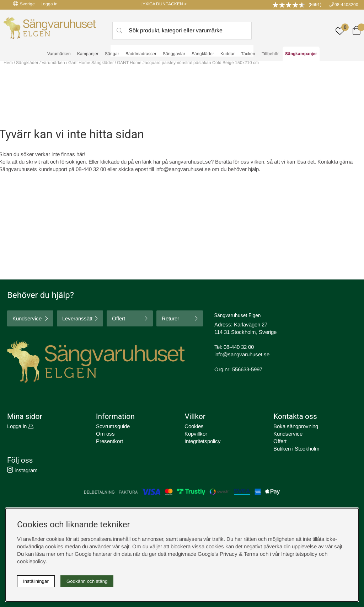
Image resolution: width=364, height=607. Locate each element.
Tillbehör (270, 54)
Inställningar (36, 581)
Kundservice (27, 319)
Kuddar (227, 54)
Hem (8, 63)
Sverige (24, 4)
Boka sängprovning (296, 426)
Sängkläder (203, 54)
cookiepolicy (31, 561)
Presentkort (109, 441)
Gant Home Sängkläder (91, 63)
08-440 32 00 (239, 347)
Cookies (194, 426)
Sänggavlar (174, 54)
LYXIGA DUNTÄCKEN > (164, 4)
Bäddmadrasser (141, 54)
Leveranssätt (77, 319)
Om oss (105, 434)
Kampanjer (88, 54)
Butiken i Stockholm (296, 449)
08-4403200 (346, 5)
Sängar (112, 54)
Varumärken (59, 54)
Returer (170, 319)
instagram (22, 470)
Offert (119, 319)
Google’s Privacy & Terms (228, 554)
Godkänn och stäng (87, 581)
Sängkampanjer (301, 54)
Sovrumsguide (113, 426)
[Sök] (182, 31)
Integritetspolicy (203, 441)
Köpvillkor (196, 434)
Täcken (248, 54)
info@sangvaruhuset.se (183, 169)
